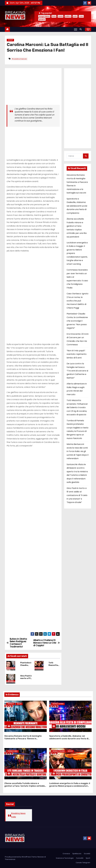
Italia (54, 16)
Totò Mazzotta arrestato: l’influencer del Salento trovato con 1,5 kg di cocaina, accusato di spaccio (77, 407)
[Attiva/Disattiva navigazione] (76, 29)
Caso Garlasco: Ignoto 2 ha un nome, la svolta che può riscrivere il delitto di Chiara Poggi (77, 301)
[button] (81, 29)
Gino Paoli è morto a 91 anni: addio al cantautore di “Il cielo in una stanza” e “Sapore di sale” (77, 495)
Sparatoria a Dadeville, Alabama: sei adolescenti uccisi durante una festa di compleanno (77, 206)
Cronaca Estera (58, 704)
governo (42, 19)
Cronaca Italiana (58, 751)
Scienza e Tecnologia (65, 858)
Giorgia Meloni (44, 16)
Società (70, 751)
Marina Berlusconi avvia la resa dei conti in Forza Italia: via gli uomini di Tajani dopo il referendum (77, 451)
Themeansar (10, 859)
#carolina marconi (19, 59)
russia (60, 16)
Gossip (10, 40)
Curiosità (80, 858)
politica (68, 16)
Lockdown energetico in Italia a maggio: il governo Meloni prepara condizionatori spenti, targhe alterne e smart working (70, 786)
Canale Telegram (83, 863)
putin (75, 16)
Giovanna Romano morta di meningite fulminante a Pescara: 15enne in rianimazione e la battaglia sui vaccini (23, 739)
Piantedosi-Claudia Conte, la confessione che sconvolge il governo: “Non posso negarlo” (77, 321)
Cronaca (11, 704)
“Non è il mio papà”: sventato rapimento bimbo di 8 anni (77, 354)
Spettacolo (77, 854)
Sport (88, 858)
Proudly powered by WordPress (18, 857)
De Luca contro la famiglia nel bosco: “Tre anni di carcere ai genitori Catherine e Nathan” (77, 371)
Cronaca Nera (12, 751)
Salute (19, 704)
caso (81, 16)
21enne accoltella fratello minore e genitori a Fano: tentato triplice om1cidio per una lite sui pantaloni (25, 786)
